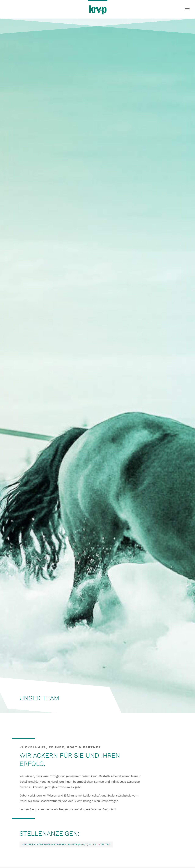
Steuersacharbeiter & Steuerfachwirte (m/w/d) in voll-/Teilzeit (66, 844)
